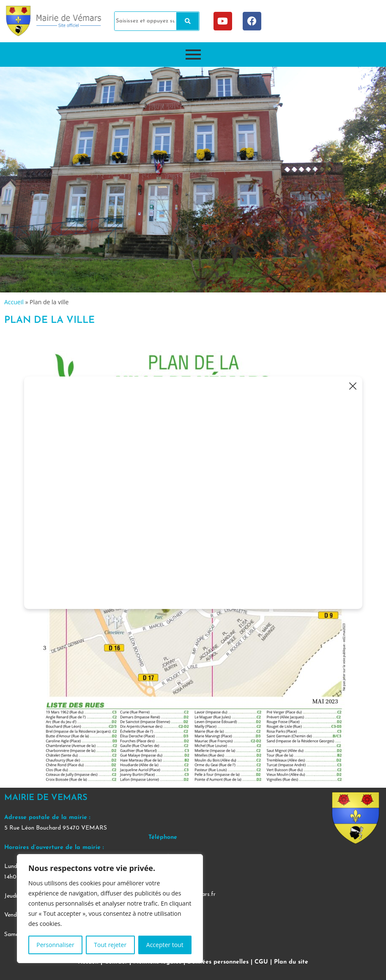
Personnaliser (55, 945)
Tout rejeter (110, 945)
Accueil (14, 302)
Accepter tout (165, 945)
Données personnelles (218, 962)
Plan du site (291, 962)
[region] (110, 909)
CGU (261, 962)
